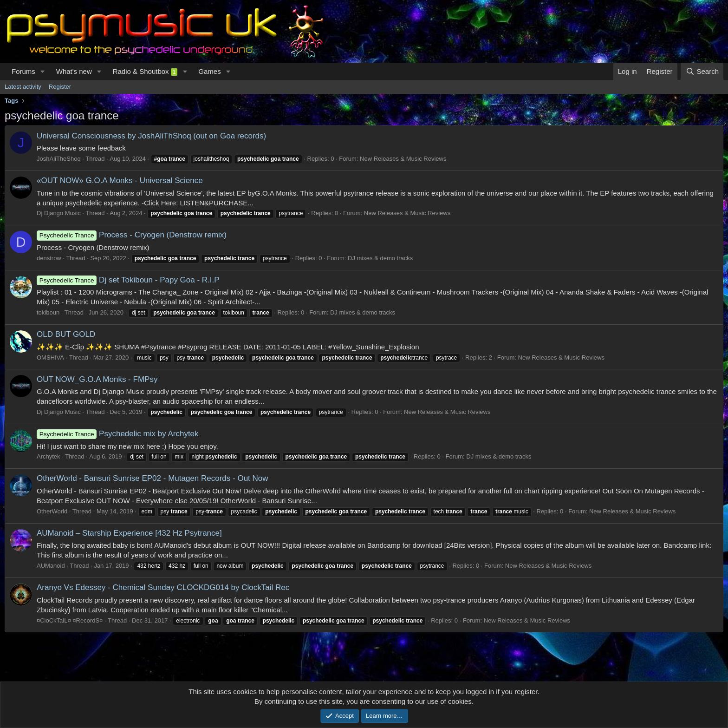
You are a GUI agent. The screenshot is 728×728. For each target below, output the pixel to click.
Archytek (49, 456)
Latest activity (23, 87)
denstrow (49, 258)
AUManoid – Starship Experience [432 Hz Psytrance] (129, 533)
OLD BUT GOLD (66, 334)
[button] (43, 71)
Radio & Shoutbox (145, 72)
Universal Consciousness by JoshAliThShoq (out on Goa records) (151, 136)
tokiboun (48, 312)
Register (60, 87)
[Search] (702, 71)
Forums (23, 71)
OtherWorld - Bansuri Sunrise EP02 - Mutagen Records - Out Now (153, 478)
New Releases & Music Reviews (403, 159)
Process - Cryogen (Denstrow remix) (132, 235)
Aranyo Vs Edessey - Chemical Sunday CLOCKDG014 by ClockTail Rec (163, 587)
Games (209, 71)
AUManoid (51, 566)
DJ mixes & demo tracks (380, 258)
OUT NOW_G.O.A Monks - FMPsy (97, 379)
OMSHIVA (50, 357)
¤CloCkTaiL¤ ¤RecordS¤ (70, 620)
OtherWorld (52, 511)
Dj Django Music (59, 213)
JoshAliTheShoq (59, 159)
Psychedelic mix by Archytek (118, 434)
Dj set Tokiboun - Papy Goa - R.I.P (128, 280)
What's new (74, 71)
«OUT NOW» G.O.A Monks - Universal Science (120, 180)
